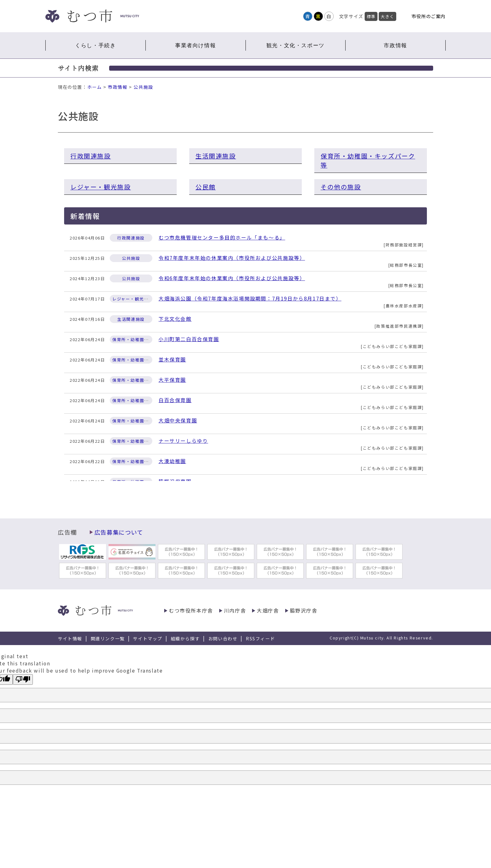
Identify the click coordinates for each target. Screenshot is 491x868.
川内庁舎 (235, 611)
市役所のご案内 (429, 16)
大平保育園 (172, 380)
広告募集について (119, 532)
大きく (387, 16)
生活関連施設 (216, 156)
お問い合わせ (223, 638)
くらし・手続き (95, 45)
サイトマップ (148, 638)
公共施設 (143, 87)
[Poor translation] (23, 679)
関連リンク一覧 (108, 638)
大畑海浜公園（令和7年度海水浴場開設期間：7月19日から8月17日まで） (250, 298)
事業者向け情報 (195, 45)
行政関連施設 (91, 156)
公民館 (206, 187)
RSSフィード (260, 638)
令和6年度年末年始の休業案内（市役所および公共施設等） (232, 278)
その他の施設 (341, 187)
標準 (371, 16)
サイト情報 (70, 638)
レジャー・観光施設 (101, 187)
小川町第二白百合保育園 (189, 339)
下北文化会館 (175, 319)
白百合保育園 (175, 400)
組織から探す (185, 638)
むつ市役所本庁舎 (191, 611)
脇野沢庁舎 (304, 611)
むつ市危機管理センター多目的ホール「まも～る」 (222, 237)
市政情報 (395, 45)
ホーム (95, 87)
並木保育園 (172, 359)
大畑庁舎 (268, 611)
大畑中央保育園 (178, 420)
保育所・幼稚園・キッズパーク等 (368, 160)
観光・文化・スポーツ (296, 45)
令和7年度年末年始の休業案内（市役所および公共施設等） (232, 258)
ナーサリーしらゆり (183, 441)
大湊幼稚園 (172, 461)
